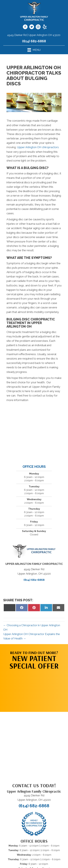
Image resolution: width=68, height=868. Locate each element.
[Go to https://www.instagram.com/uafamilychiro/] (38, 27)
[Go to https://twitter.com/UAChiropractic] (32, 27)
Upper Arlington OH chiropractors (38, 147)
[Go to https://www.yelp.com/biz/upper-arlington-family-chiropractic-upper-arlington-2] (45, 27)
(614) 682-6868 (34, 41)
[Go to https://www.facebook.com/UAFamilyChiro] (25, 27)
